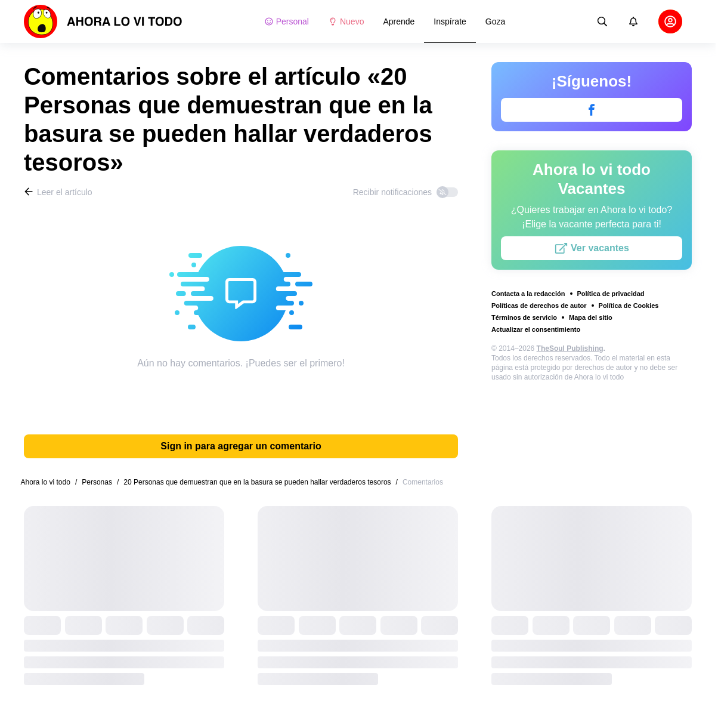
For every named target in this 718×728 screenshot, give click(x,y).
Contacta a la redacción (528, 294)
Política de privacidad (611, 294)
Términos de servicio (524, 317)
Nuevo (346, 21)
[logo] (103, 21)
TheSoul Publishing (570, 348)
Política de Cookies (629, 306)
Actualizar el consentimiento (536, 329)
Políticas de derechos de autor (539, 306)
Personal (287, 21)
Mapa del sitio (591, 317)
